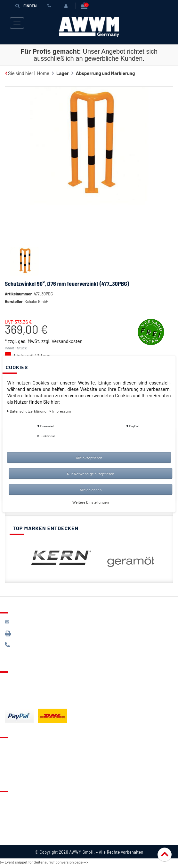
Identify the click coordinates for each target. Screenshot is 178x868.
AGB (9, 821)
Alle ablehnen (90, 490)
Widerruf (14, 830)
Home (43, 73)
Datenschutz (18, 812)
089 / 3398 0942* (29, 636)
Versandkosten (67, 351)
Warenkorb (16, 767)
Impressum (17, 840)
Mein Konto (17, 776)
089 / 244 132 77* (29, 647)
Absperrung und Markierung (105, 73)
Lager (63, 73)
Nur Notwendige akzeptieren (91, 474)
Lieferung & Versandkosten (34, 683)
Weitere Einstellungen (91, 502)
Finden (26, 6)
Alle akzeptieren (89, 458)
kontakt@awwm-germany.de (40, 624)
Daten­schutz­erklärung (27, 411)
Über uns (14, 803)
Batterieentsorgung (26, 702)
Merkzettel (16, 758)
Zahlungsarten (20, 692)
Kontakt (13, 749)
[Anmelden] (67, 6)
